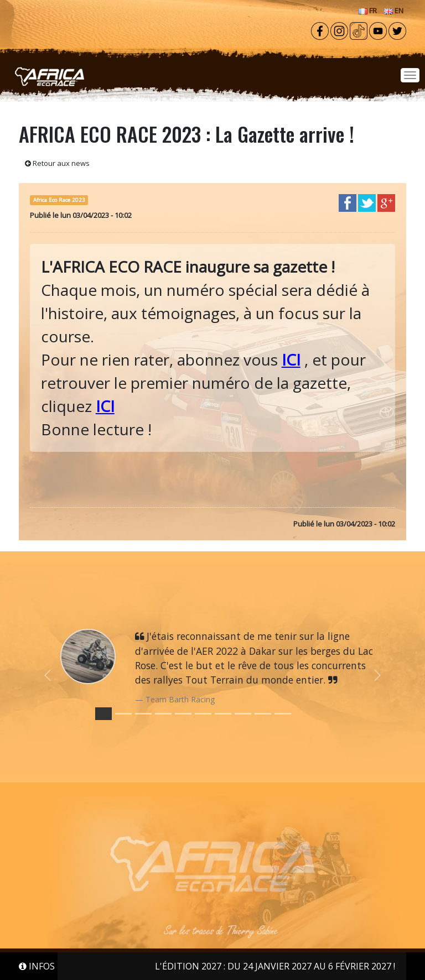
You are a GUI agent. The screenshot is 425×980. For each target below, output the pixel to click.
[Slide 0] (103, 714)
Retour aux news (57, 163)
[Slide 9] (283, 714)
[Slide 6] (223, 714)
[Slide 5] (203, 714)
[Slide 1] (123, 714)
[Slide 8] (263, 714)
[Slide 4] (183, 714)
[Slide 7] (243, 714)
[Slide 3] (163, 714)
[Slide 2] (143, 714)
